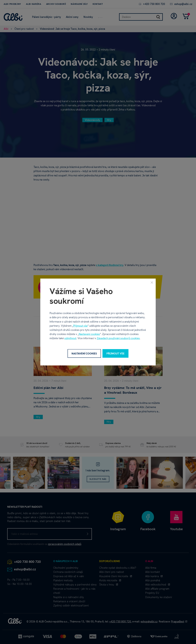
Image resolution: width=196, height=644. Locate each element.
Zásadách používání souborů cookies (118, 338)
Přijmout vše (80, 326)
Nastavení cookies (89, 334)
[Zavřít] (152, 282)
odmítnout (70, 338)
